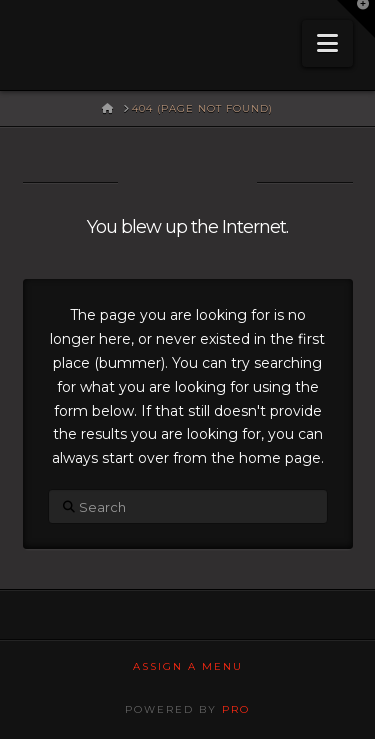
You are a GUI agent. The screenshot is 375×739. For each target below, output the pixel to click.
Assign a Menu (188, 666)
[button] (327, 43)
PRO (236, 709)
